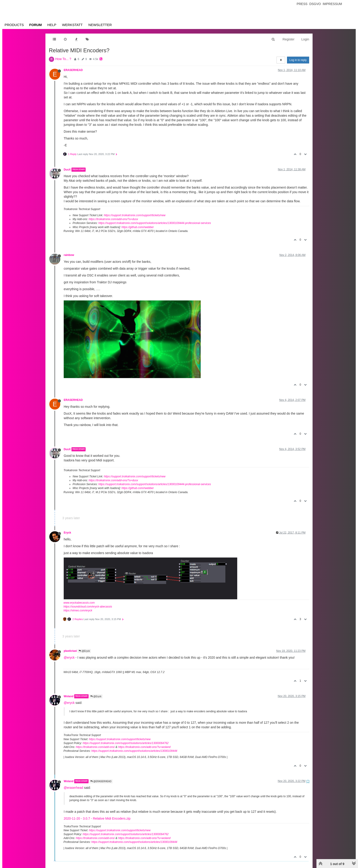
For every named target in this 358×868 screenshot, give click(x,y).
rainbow (69, 255)
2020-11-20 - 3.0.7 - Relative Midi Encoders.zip (97, 818)
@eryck (69, 658)
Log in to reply (298, 60)
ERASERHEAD (73, 70)
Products (14, 25)
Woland (69, 696)
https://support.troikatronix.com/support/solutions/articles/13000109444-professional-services (155, 223)
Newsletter (100, 25)
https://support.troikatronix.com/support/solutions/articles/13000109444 (134, 751)
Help (52, 25)
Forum (36, 25)
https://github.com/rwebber (138, 227)
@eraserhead (73, 788)
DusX (67, 170)
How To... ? (63, 59)
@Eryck (84, 651)
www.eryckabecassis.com (79, 603)
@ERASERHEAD (101, 781)
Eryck (67, 533)
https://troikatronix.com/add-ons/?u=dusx (113, 219)
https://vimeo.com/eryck (78, 610)
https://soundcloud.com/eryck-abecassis (88, 607)
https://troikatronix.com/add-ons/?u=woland (144, 747)
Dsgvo (315, 4)
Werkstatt (72, 25)
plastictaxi (70, 651)
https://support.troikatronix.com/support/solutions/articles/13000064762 (126, 743)
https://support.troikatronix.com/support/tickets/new (135, 215)
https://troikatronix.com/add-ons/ (95, 747)
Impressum (332, 4)
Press (302, 4)
